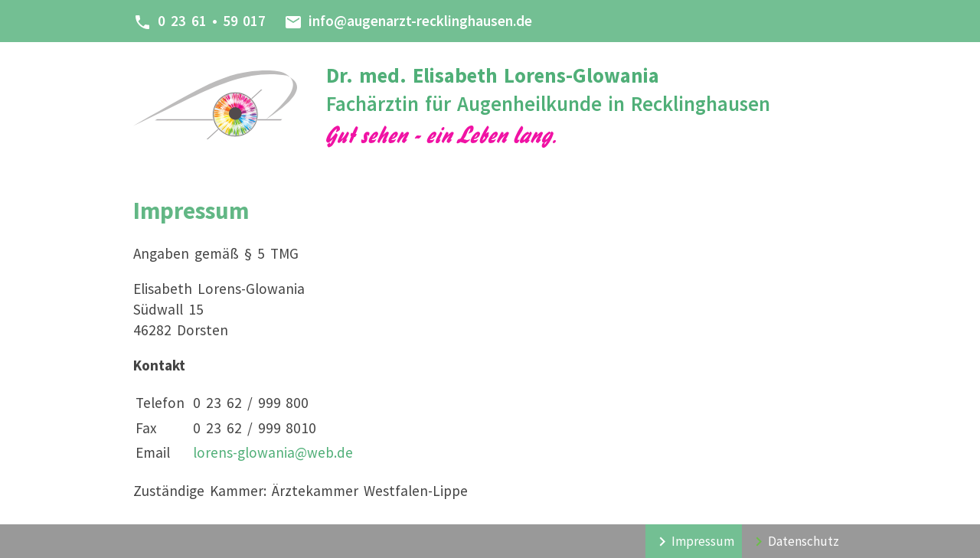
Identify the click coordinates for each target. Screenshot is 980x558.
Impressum (703, 541)
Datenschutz (804, 541)
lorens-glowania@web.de (273, 452)
